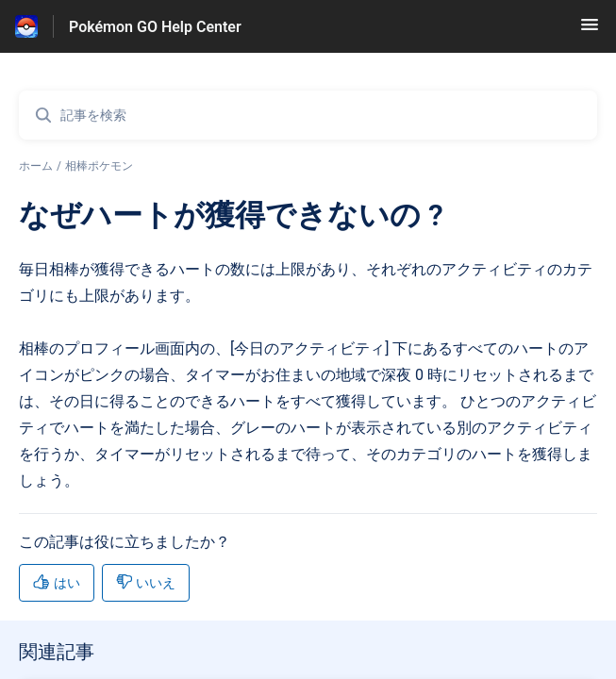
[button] (590, 31)
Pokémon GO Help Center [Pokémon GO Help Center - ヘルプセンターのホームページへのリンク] (155, 27)
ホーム (36, 166)
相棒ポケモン (99, 166)
